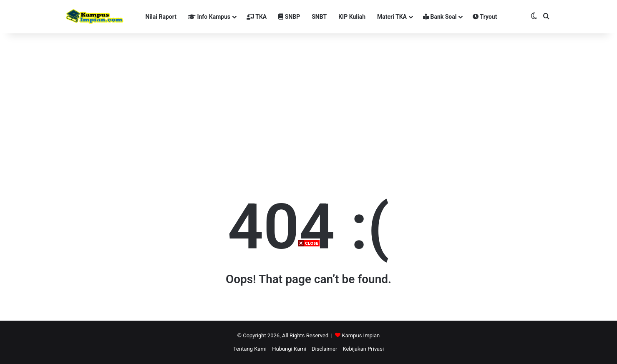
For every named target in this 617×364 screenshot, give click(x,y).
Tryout (485, 17)
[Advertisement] (309, 306)
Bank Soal (440, 17)
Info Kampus (209, 17)
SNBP (289, 17)
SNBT (319, 17)
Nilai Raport (161, 17)
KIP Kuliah (352, 17)
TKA (257, 17)
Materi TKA (392, 17)
